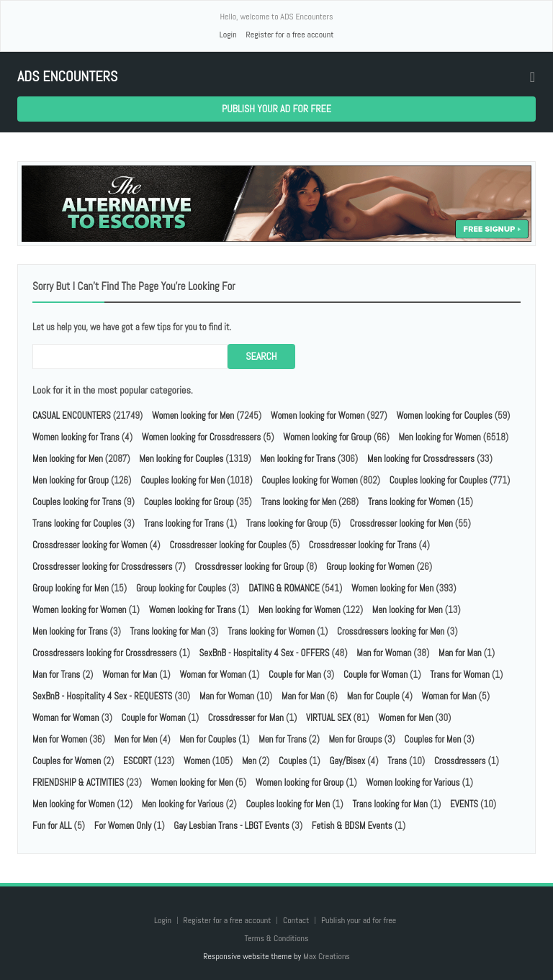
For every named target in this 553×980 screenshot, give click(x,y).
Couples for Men (433, 739)
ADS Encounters (67, 77)
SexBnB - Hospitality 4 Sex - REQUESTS (102, 696)
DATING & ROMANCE (284, 588)
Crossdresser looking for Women (90, 545)
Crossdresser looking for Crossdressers (102, 567)
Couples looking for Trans (77, 502)
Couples (293, 761)
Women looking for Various (413, 782)
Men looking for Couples (181, 459)
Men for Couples (208, 739)
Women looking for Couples (444, 416)
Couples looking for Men (183, 480)
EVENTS (464, 804)
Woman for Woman (212, 675)
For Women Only (123, 826)
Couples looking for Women (309, 480)
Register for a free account (289, 35)
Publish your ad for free (276, 109)
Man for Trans (56, 675)
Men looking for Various (183, 804)
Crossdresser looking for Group (249, 567)
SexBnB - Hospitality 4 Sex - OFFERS (265, 653)
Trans (397, 761)
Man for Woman (384, 653)
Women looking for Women (318, 416)
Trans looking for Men (298, 502)
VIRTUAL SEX (329, 718)
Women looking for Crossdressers (201, 437)
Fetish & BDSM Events (352, 826)
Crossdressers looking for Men (391, 631)
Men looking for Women (440, 437)
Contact (297, 920)
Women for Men (405, 718)
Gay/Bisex (347, 761)
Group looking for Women (370, 567)
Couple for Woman (376, 675)
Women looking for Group (327, 437)
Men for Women (60, 739)
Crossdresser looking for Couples (228, 545)
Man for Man (460, 653)
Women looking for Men (193, 416)
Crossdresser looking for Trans (363, 545)
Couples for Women (67, 761)
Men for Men (136, 739)
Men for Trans (282, 739)
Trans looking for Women (412, 502)
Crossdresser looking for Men (401, 523)
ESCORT (138, 761)
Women (197, 761)
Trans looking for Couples (77, 523)
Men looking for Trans (297, 459)
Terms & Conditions (276, 938)
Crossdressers (460, 761)
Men (249, 761)
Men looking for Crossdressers (421, 459)
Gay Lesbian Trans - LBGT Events (231, 826)
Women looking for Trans (76, 437)
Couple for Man (295, 675)
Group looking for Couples (181, 588)
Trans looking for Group (287, 523)
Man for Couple (373, 696)
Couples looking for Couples (439, 480)
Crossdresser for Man (246, 718)
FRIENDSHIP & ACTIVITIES (78, 782)
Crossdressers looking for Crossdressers (104, 653)
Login (228, 35)
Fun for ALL (52, 826)
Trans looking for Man (168, 631)
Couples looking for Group (189, 502)
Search (261, 356)
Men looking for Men (68, 459)
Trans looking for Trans (184, 523)
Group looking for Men (71, 588)
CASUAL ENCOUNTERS (72, 416)
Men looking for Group (71, 480)
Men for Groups (355, 739)
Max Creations (327, 956)
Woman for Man (130, 675)
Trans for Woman (460, 675)
